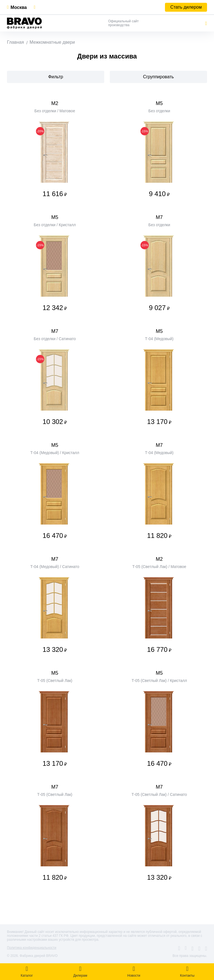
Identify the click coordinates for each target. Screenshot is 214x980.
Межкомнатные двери (52, 42)
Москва (19, 7)
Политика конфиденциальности (32, 948)
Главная (15, 42)
